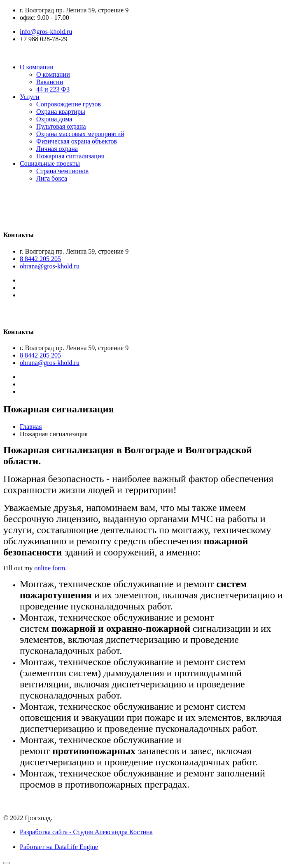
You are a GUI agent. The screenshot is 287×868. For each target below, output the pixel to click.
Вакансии (50, 82)
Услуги (30, 97)
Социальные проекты (50, 163)
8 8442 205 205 (40, 259)
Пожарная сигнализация (70, 156)
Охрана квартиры (61, 112)
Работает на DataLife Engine (59, 847)
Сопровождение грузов (69, 104)
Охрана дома (54, 119)
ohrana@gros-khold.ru (50, 266)
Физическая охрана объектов (77, 141)
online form (50, 568)
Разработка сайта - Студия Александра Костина (86, 832)
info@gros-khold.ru (46, 32)
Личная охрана (57, 149)
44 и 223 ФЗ (53, 89)
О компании (37, 67)
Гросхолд (44, 195)
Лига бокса (52, 178)
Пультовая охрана (61, 126)
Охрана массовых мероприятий (80, 134)
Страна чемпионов (62, 171)
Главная (31, 427)
